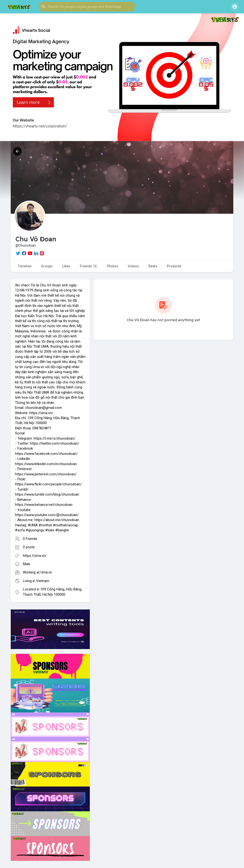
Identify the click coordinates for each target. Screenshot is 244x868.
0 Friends (30, 539)
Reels (153, 266)
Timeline (25, 266)
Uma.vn (46, 572)
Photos (113, 266)
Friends (89, 266)
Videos (133, 266)
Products (174, 266)
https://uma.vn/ (35, 556)
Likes (66, 266)
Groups (47, 266)
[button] (87, 7)
